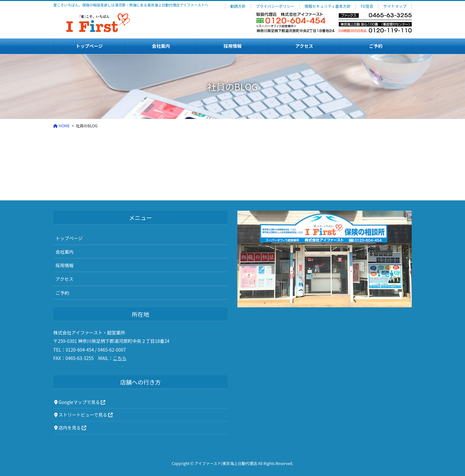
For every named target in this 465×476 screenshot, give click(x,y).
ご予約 (62, 293)
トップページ (69, 238)
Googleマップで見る (80, 402)
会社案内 (65, 252)
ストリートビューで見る (83, 415)
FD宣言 (367, 6)
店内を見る (70, 428)
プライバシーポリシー (275, 6)
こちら (120, 358)
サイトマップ (395, 6)
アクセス (64, 279)
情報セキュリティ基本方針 (328, 6)
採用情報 (65, 265)
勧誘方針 (238, 6)
